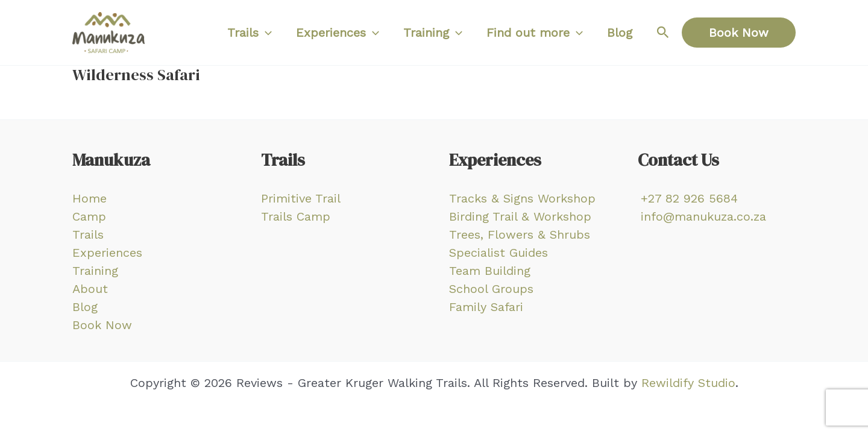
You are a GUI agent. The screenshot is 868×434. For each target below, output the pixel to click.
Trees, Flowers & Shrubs (520, 234)
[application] (265, 33)
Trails (88, 234)
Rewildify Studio (688, 383)
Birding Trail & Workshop (520, 216)
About (90, 289)
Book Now (102, 325)
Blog (85, 307)
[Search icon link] (663, 33)
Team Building (490, 271)
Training (95, 271)
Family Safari (486, 307)
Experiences (107, 253)
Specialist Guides (498, 253)
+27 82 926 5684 (689, 198)
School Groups (491, 289)
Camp (89, 216)
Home (90, 198)
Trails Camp (296, 216)
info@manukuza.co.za (703, 216)
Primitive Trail (301, 198)
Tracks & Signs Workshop (522, 198)
